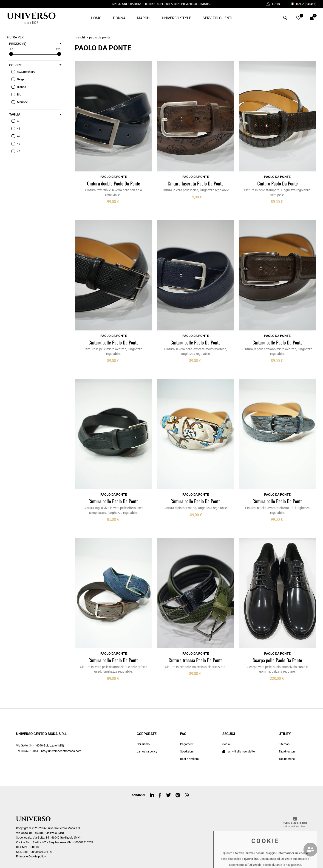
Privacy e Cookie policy (31, 856)
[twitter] (169, 795)
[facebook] (160, 795)
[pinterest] (178, 795)
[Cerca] (285, 19)
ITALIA (303, 4)
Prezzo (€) (18, 44)
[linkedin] (152, 795)
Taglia (15, 114)
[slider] (11, 54)
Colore (15, 65)
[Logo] (31, 18)
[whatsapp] (187, 795)
